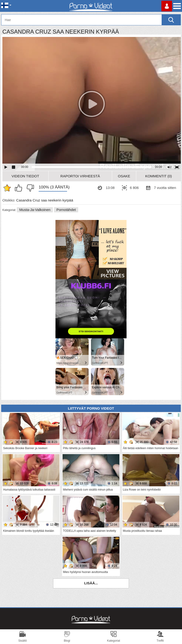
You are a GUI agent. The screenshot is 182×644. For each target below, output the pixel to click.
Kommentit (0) (159, 176)
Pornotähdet (66, 210)
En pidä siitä (29, 188)
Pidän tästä (20, 188)
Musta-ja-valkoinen (35, 210)
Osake (124, 176)
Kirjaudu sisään (167, 6)
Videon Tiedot (25, 176)
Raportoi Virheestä (80, 176)
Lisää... (91, 583)
